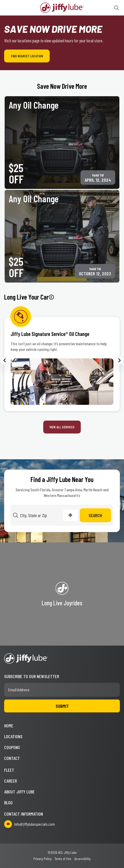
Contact (12, 758)
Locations (13, 736)
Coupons (12, 747)
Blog (8, 802)
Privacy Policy (42, 859)
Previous (5, 360)
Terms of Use (63, 859)
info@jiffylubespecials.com (30, 824)
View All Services (62, 427)
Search (95, 515)
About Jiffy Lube (19, 792)
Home (9, 726)
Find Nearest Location (27, 56)
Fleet (9, 770)
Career (10, 781)
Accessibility (82, 859)
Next (119, 360)
